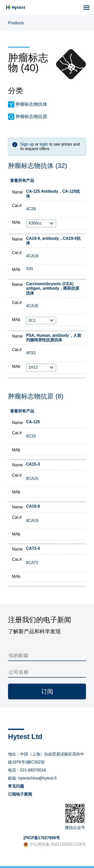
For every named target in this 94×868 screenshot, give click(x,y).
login (44, 144)
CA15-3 (33, 464)
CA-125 (33, 422)
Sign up (27, 144)
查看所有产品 (22, 181)
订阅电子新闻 (20, 794)
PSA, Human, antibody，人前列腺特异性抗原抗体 (54, 338)
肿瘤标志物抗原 (31, 117)
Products (16, 23)
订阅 (47, 691)
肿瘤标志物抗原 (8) (36, 396)
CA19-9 (33, 506)
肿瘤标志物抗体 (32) (37, 166)
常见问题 (16, 786)
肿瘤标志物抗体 (31, 104)
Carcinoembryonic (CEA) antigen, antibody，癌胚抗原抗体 (53, 288)
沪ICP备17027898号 (42, 838)
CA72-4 (33, 548)
